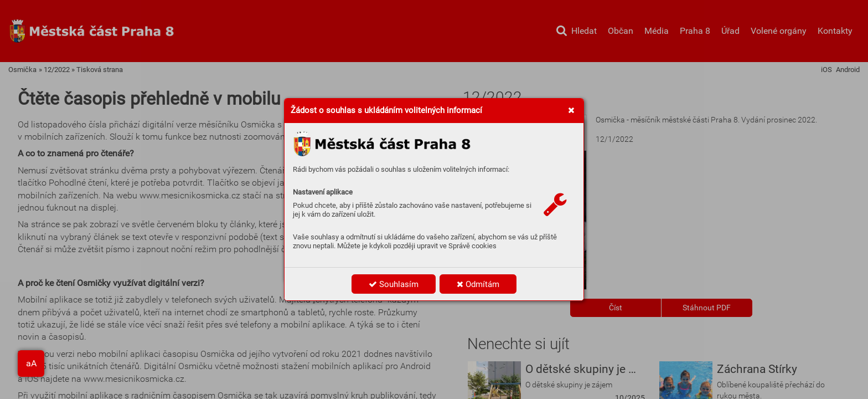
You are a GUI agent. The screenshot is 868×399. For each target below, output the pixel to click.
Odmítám (478, 284)
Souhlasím (394, 284)
